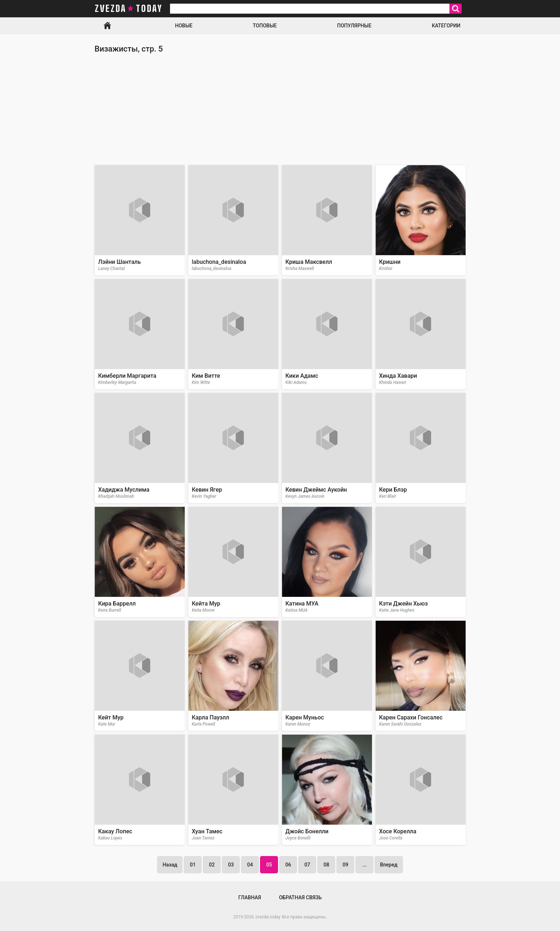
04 (250, 865)
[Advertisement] (280, 109)
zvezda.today (268, 917)
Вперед (389, 865)
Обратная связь (300, 897)
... (364, 865)
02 (212, 865)
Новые (184, 26)
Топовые (265, 26)
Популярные (354, 26)
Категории (446, 26)
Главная (107, 26)
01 (193, 865)
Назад (170, 865)
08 (326, 865)
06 (288, 865)
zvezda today (129, 9)
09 (345, 865)
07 (307, 865)
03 (231, 865)
